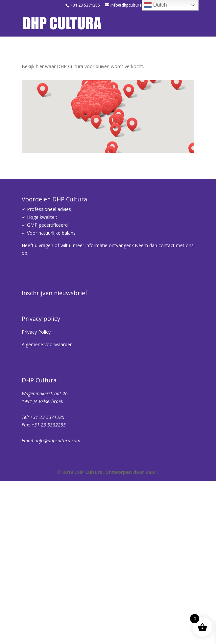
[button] (87, 115)
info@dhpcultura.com (58, 617)
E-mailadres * (48, 385)
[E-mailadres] (120, 396)
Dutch (155, 5)
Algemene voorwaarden (47, 521)
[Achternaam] (120, 439)
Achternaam (46, 429)
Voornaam (44, 407)
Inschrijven (120, 456)
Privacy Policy (36, 509)
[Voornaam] (120, 417)
